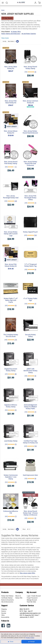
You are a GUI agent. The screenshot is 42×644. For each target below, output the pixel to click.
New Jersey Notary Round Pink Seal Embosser (30, 163)
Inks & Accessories (7, 602)
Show (24, 529)
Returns (4, 611)
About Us (18, 596)
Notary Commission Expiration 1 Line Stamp (11, 477)
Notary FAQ (19, 598)
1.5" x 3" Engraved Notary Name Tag (30, 265)
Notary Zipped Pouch (30, 232)
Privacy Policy (30, 638)
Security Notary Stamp (30, 336)
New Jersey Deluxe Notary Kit (11, 132)
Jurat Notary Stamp (11, 441)
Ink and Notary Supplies (29, 34)
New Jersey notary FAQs (27, 573)
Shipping (4, 609)
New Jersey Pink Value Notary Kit (11, 102)
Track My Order (31, 602)
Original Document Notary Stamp (11, 370)
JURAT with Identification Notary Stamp (30, 371)
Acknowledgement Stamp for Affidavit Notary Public (30, 407)
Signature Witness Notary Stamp (11, 406)
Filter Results (7, 18)
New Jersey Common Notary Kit (30, 102)
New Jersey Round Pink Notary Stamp (11, 163)
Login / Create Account (34, 596)
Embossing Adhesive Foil (11, 512)
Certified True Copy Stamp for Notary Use (30, 442)
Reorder (4, 613)
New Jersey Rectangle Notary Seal (11, 197)
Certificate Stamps (7, 598)
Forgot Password (32, 598)
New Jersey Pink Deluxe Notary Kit (11, 265)
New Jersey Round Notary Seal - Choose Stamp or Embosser (30, 513)
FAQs (3, 615)
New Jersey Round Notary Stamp (30, 68)
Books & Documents (8, 600)
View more (5, 38)
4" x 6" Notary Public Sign (30, 299)
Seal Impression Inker (30, 475)
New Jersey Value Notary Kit (11, 68)
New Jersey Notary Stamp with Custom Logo (11, 234)
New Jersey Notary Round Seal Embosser (30, 132)
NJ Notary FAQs (16, 32)
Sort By (4, 41)
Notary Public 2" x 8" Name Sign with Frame (11, 300)
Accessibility (5, 617)
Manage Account (32, 600)
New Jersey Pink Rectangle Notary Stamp (30, 198)
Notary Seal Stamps (7, 596)
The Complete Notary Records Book (11, 336)
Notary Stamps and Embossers (11, 34)
